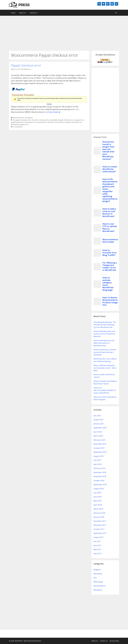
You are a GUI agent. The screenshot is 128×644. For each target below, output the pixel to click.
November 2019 (100, 444)
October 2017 (99, 529)
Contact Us (33, 13)
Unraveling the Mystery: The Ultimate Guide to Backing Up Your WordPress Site (105, 325)
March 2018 (98, 509)
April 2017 (98, 553)
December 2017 (100, 521)
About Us (22, 13)
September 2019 (100, 452)
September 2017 (100, 533)
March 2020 (98, 436)
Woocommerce (19, 118)
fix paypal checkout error (22, 120)
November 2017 (100, 525)
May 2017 (97, 549)
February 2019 (99, 468)
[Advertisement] (64, 32)
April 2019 (98, 464)
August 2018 (99, 489)
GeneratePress (36, 641)
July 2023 (97, 416)
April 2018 (98, 505)
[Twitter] (103, 4)
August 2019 (99, 456)
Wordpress (29, 118)
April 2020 (98, 432)
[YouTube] (112, 4)
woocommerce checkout (45, 122)
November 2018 (100, 476)
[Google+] (108, 4)
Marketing (98, 574)
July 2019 (97, 460)
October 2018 (99, 480)
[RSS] (116, 4)
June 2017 (97, 545)
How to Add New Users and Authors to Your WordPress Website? (104, 334)
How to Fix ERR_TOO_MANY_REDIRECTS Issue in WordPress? (105, 390)
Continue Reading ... (53, 112)
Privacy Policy (114, 641)
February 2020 (99, 440)
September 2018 (100, 484)
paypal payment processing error (23, 122)
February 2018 (99, 513)
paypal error (80, 120)
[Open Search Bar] (116, 13)
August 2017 (99, 537)
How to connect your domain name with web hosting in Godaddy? (105, 352)
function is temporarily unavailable (45, 120)
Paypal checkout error (26, 65)
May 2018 (97, 501)
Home (13, 13)
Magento (97, 570)
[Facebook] (99, 4)
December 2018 (100, 472)
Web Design (98, 582)
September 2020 (100, 428)
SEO (95, 578)
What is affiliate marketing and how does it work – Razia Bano (105, 368)
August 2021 (99, 420)
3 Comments (18, 127)
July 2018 (97, 493)
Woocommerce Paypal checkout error (68, 122)
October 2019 (99, 448)
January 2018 (99, 517)
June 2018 (97, 497)
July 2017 (97, 541)
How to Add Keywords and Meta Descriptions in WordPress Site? (104, 343)
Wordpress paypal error (20, 124)
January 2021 (99, 424)
